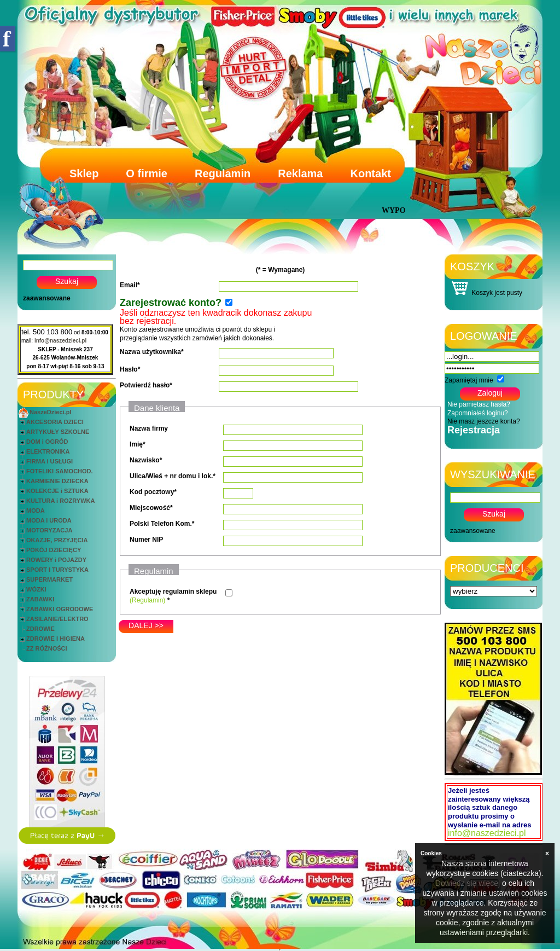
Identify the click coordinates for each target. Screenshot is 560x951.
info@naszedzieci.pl (60, 341)
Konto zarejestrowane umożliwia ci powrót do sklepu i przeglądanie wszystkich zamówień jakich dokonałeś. (216, 326)
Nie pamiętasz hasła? (479, 404)
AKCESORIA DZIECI (55, 422)
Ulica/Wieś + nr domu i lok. (171, 476)
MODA (36, 511)
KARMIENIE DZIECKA (57, 481)
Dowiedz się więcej (468, 883)
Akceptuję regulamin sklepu (173, 592)
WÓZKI (36, 589)
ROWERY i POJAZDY (56, 560)
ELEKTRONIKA (48, 451)
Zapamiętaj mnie (469, 380)
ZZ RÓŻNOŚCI (47, 648)
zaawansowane (47, 298)
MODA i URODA (49, 520)
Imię (136, 444)
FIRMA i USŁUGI (49, 461)
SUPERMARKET (49, 579)
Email (129, 285)
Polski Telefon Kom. (161, 524)
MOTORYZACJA (49, 530)
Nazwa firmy (149, 428)
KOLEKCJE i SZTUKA (57, 491)
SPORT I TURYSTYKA (57, 570)
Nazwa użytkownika (150, 352)
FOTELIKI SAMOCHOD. (60, 471)
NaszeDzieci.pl (50, 412)
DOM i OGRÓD (47, 442)
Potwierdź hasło (145, 385)
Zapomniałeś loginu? (478, 413)
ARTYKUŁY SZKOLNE (58, 432)
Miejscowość (150, 508)
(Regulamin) (147, 600)
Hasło (129, 369)
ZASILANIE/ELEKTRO (57, 619)
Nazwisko (145, 460)
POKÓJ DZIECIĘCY (54, 550)
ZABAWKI (40, 599)
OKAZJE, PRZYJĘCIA (57, 540)
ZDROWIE (40, 629)
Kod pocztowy (152, 492)
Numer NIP (146, 540)
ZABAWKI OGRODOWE (60, 609)
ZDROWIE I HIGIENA (56, 639)
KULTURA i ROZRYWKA (60, 501)
